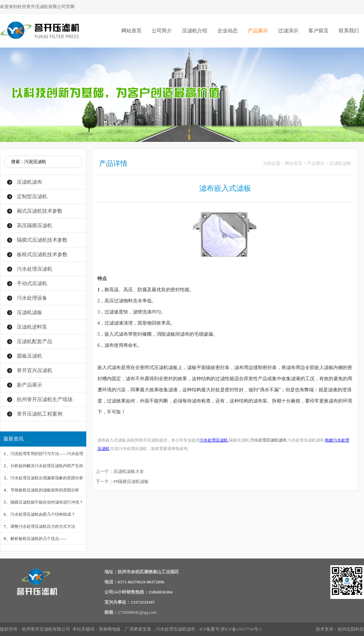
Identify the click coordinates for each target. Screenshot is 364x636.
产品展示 (258, 31)
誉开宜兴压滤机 (35, 370)
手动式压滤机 (32, 283)
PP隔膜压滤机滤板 (131, 481)
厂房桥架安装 (138, 629)
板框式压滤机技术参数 (42, 254)
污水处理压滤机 (35, 269)
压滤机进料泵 (32, 327)
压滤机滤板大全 (129, 471)
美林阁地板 (110, 629)
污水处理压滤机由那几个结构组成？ (43, 514)
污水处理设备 (32, 298)
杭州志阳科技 (351, 629)
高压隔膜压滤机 (35, 225)
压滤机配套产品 (35, 341)
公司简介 (162, 31)
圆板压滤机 (29, 356)
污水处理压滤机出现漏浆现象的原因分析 (47, 478)
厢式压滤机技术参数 (40, 211)
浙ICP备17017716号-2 (241, 629)
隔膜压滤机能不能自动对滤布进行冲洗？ (47, 502)
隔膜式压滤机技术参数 (42, 240)
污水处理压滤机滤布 (175, 629)
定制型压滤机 (32, 196)
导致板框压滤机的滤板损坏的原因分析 (45, 490)
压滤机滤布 (29, 182)
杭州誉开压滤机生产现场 (45, 399)
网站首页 (131, 31)
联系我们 (349, 31)
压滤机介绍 (195, 31)
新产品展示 (29, 385)
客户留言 (318, 31)
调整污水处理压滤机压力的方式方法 (43, 526)
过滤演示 (288, 31)
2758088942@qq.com (137, 612)
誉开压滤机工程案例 (40, 414)
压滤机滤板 (29, 312)
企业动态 (227, 31)
